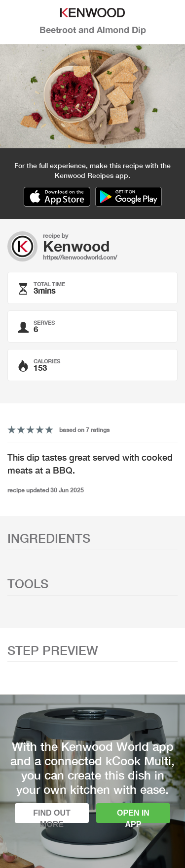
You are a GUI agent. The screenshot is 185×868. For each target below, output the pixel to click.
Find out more (52, 816)
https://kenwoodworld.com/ (80, 257)
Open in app (133, 816)
